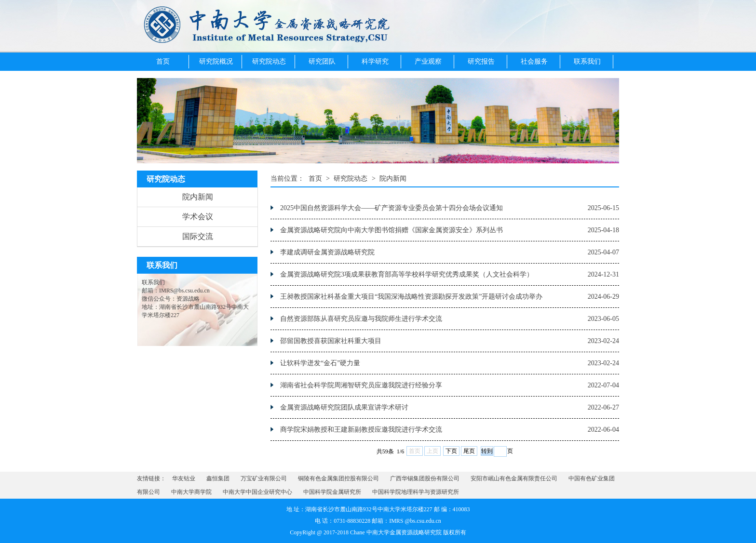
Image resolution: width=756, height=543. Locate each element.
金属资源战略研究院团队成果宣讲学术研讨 (344, 407)
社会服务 (534, 61)
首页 (163, 61)
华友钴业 (184, 478)
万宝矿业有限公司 (264, 478)
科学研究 (375, 61)
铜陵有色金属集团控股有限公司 (338, 478)
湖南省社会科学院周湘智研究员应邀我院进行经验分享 (361, 385)
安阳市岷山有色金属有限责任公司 (514, 478)
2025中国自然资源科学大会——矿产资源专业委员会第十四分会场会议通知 (391, 208)
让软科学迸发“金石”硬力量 (320, 363)
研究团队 (322, 61)
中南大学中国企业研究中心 (257, 492)
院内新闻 (198, 197)
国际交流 (198, 236)
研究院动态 (269, 61)
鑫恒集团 (218, 478)
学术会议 (198, 217)
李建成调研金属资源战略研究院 (327, 252)
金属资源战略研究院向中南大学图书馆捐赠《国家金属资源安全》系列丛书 (391, 230)
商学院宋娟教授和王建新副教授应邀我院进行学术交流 (361, 430)
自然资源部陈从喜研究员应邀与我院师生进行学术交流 (361, 319)
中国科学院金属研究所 (332, 492)
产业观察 (428, 61)
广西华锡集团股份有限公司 (425, 478)
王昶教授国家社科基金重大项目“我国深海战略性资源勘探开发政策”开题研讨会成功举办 (411, 297)
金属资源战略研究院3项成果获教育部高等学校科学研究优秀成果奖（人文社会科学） (407, 274)
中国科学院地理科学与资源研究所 (416, 492)
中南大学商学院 (191, 492)
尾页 (469, 451)
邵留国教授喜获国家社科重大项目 (331, 341)
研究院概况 (216, 61)
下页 (451, 451)
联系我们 (587, 61)
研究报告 (481, 61)
